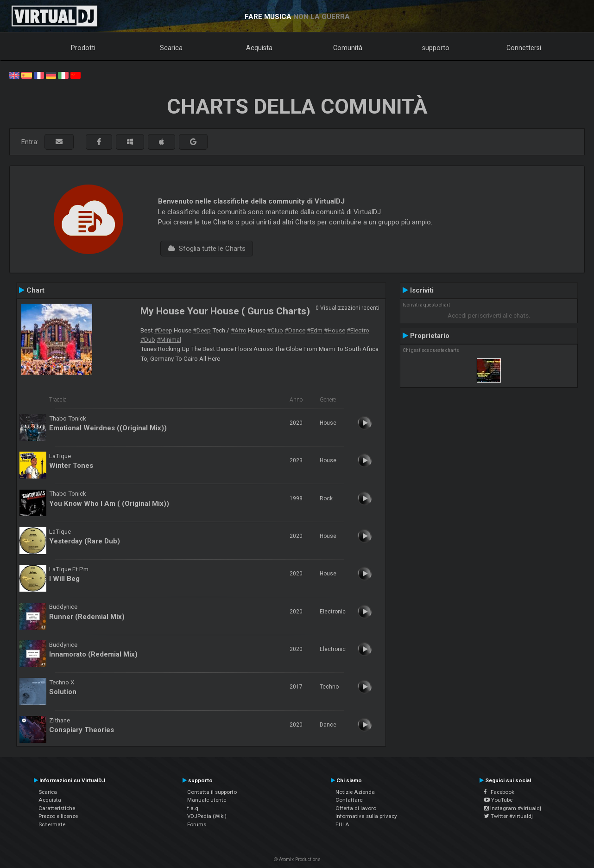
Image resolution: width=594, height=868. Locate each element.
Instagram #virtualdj (513, 808)
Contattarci (350, 800)
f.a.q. (193, 808)
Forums (197, 824)
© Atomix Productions (297, 859)
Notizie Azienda (355, 792)
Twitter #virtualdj (509, 816)
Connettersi (524, 48)
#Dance (295, 330)
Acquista (259, 48)
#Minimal (169, 339)
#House (335, 330)
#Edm (315, 330)
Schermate (52, 824)
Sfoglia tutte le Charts (207, 249)
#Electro (358, 330)
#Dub (148, 339)
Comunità (348, 48)
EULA (342, 824)
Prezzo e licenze (58, 816)
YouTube (498, 800)
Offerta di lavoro (356, 808)
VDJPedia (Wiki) (207, 816)
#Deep (163, 330)
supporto (436, 48)
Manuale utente (207, 800)
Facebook (499, 792)
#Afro (239, 330)
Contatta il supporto (212, 792)
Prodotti (83, 48)
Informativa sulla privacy (366, 816)
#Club (275, 330)
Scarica (171, 48)
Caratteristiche (57, 808)
